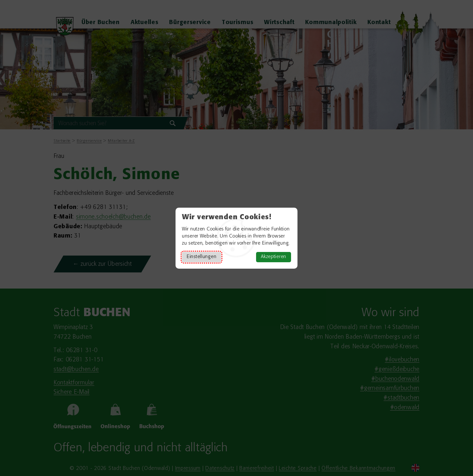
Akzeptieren (274, 257)
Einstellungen (202, 257)
